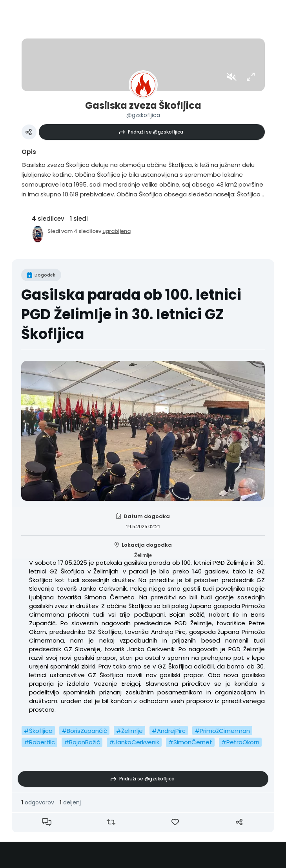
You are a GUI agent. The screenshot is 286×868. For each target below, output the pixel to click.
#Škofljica (38, 731)
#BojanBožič (82, 742)
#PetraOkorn (240, 742)
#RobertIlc (39, 742)
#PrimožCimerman (222, 731)
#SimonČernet (190, 742)
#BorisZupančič (84, 731)
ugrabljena (117, 231)
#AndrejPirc (169, 731)
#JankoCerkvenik (134, 742)
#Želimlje (129, 731)
